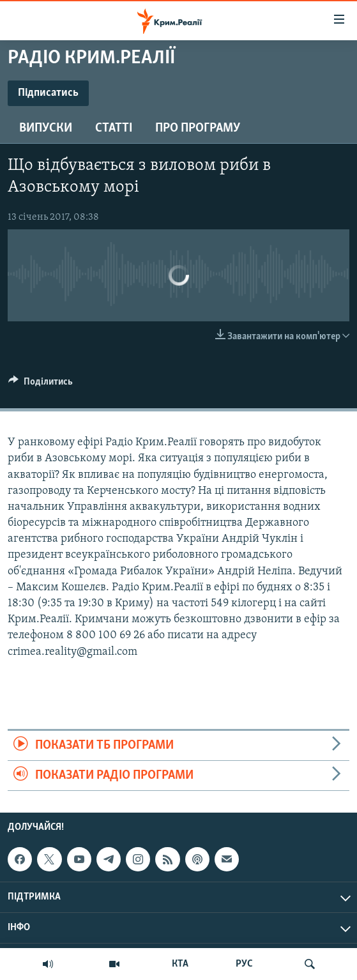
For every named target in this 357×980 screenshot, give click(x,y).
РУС (244, 964)
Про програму (198, 128)
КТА (180, 964)
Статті (114, 128)
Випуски (46, 128)
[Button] (41, 385)
